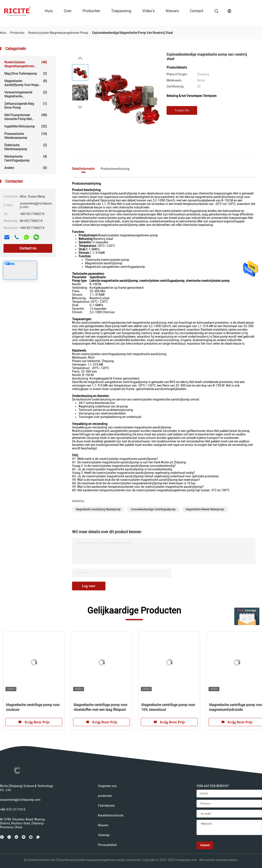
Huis (49, 11)
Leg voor (89, 586)
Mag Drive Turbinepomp (26, 74)
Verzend (205, 845)
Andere (26, 168)
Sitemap (104, 835)
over (68, 11)
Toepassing (121, 11)
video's (148, 11)
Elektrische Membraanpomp (26, 147)
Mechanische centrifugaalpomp (26, 158)
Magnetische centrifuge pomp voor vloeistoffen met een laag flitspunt (101, 707)
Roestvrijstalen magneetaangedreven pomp (26, 64)
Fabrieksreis (106, 806)
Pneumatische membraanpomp (26, 136)
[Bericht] (229, 828)
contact (196, 11)
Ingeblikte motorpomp (26, 126)
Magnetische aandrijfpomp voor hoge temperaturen (26, 83)
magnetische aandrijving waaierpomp (98, 509)
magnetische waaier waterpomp (205, 509)
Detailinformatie (83, 169)
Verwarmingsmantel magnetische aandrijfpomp (26, 94)
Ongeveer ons (107, 786)
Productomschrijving (115, 169)
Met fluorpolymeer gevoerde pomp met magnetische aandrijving (26, 117)
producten (91, 11)
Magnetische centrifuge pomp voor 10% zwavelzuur (168, 707)
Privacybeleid (107, 845)
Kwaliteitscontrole (111, 815)
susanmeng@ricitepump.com (20, 800)
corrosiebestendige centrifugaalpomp (153, 509)
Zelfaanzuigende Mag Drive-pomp (26, 106)
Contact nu (28, 248)
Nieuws (172, 11)
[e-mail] (229, 814)
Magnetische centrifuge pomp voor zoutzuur (33, 707)
